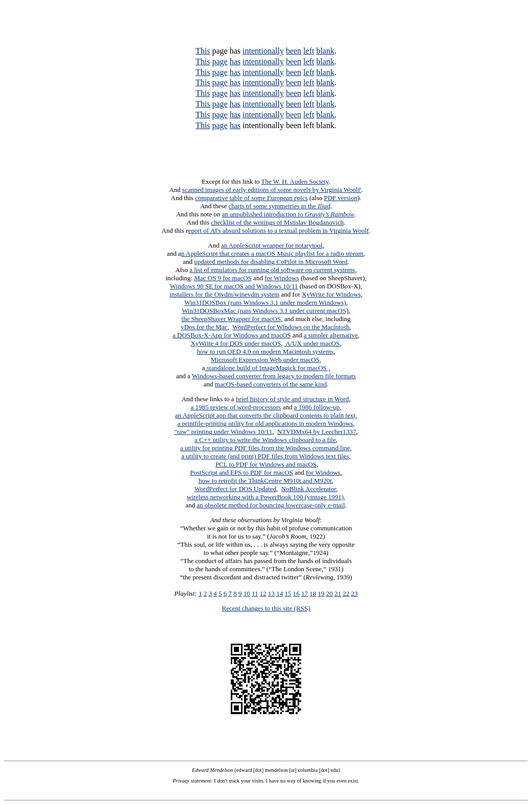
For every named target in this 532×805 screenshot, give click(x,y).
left (309, 51)
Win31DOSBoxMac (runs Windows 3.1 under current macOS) (265, 311)
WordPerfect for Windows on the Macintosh (291, 327)
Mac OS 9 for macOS (223, 278)
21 (338, 593)
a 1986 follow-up (317, 407)
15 (288, 593)
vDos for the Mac (204, 327)
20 (330, 593)
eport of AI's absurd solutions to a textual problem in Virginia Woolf (278, 230)
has (235, 62)
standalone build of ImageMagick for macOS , (268, 368)
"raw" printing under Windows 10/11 (223, 432)
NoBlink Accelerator (309, 489)
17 (305, 593)
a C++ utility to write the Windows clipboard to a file (265, 440)
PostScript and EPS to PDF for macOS (241, 472)
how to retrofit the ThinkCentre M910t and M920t (265, 481)
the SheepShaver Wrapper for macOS (231, 319)
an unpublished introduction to (288, 214)
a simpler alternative (331, 335)
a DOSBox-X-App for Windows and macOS (232, 335)
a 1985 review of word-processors (236, 407)
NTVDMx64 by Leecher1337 (317, 432)
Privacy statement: (193, 781)
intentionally (263, 51)
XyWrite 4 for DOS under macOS (236, 343)
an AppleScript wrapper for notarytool (272, 245)
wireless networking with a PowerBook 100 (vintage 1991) (265, 497)
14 (280, 593)
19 (321, 593)
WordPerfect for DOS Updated (235, 489)
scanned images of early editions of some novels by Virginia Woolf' (272, 190)
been (294, 51)
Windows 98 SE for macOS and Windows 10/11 (234, 286)
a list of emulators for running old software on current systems (272, 270)
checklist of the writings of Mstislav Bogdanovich (277, 222)
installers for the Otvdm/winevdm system (224, 294)
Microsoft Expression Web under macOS (265, 360)
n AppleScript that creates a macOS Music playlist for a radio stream (272, 253)
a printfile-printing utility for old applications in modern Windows (265, 423)
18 (313, 593)
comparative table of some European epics (251, 198)
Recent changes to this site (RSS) (266, 608)
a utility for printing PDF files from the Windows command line (265, 448)
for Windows (282, 278)
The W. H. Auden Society (295, 181)
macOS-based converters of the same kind (271, 384)
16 (296, 593)
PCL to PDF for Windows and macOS (266, 464)
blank (325, 51)
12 (263, 593)
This (203, 51)
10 (247, 593)
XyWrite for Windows (331, 294)
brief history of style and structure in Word (292, 399)
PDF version (341, 198)
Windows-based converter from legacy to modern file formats (274, 376)
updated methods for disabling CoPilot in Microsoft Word (271, 262)
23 (354, 593)
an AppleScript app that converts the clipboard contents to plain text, (266, 415)
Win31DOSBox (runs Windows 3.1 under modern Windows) (265, 302)
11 (255, 593)
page (220, 62)
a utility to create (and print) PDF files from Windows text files (265, 456)
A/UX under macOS (312, 343)
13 (271, 593)
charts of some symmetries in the (280, 206)
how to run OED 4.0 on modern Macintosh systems (265, 351)
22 (346, 593)
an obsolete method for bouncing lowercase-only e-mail (271, 505)
